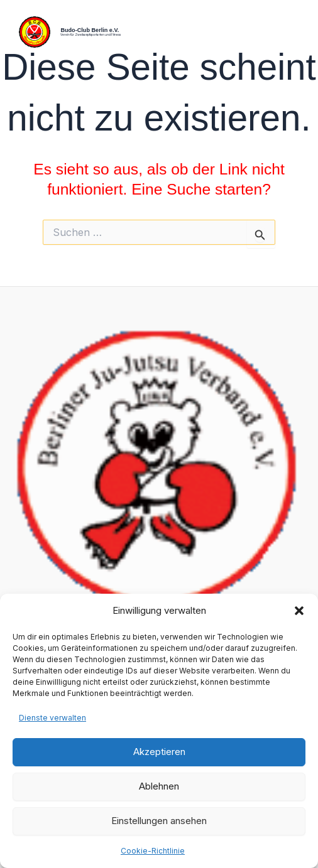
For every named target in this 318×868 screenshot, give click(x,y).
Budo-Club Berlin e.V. (90, 30)
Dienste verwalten (52, 718)
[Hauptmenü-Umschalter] (291, 32)
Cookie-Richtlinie (153, 851)
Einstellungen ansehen (159, 821)
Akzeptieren (159, 752)
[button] (299, 611)
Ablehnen (159, 786)
